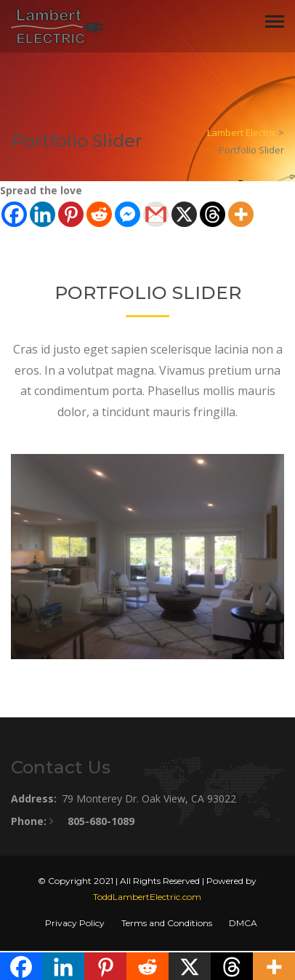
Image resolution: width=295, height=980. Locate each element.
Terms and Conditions (167, 923)
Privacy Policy (75, 923)
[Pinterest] (71, 214)
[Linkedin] (43, 214)
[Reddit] (99, 214)
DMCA (243, 923)
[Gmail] (156, 214)
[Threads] (213, 214)
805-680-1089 (101, 821)
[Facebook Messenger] (128, 214)
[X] (184, 214)
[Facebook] (14, 214)
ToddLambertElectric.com (147, 897)
